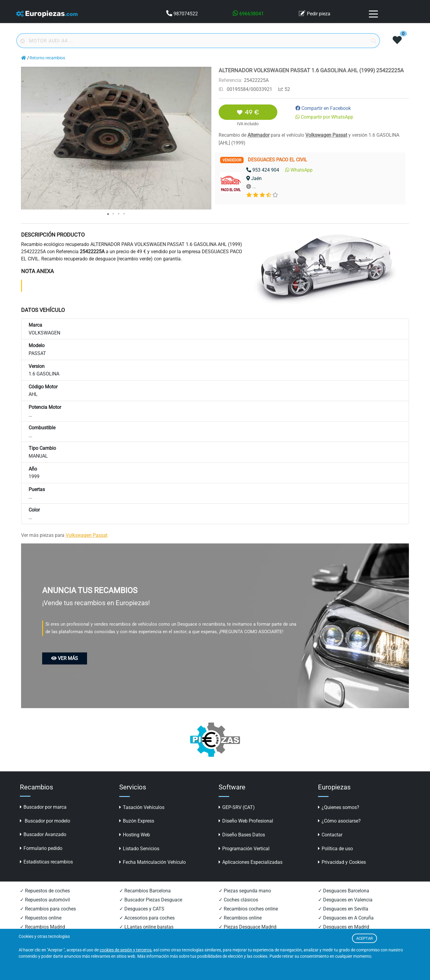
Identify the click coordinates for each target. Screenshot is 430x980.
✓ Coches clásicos (238, 900)
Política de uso (335, 849)
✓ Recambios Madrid (42, 927)
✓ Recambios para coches (48, 909)
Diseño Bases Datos (242, 835)
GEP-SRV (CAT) (237, 807)
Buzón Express (137, 821)
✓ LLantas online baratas (146, 927)
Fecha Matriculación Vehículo (153, 862)
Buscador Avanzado (43, 834)
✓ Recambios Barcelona (145, 891)
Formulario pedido (41, 848)
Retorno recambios (47, 58)
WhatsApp (299, 170)
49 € (248, 112)
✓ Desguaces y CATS (142, 909)
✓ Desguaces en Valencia (345, 900)
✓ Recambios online (240, 918)
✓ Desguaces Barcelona (344, 891)
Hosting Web (135, 835)
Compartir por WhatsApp (324, 117)
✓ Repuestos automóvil (45, 900)
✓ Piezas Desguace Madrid (248, 927)
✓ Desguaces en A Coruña (346, 918)
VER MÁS (65, 658)
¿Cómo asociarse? (339, 821)
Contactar (330, 835)
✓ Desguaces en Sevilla (343, 909)
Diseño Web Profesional (246, 821)
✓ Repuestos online (41, 918)
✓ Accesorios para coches (147, 918)
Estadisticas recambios (46, 862)
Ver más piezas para (64, 535)
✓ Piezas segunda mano (245, 891)
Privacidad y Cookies (342, 862)
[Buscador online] (198, 41)
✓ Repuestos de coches (45, 891)
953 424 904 (263, 170)
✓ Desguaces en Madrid (344, 927)
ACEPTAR (365, 938)
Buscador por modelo (45, 821)
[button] (206, 72)
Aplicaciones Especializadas (251, 862)
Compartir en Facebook (323, 108)
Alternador (259, 135)
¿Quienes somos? (339, 807)
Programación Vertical (244, 849)
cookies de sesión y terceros (126, 950)
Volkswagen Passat (326, 135)
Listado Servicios (139, 849)
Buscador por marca (43, 807)
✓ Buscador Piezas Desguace (151, 900)
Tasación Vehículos (142, 807)
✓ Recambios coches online (248, 909)
